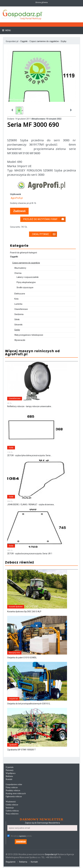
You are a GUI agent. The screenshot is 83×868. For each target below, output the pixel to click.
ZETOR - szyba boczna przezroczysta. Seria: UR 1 (30, 554)
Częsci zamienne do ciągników (44, 41)
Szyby (64, 41)
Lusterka (18, 304)
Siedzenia (19, 314)
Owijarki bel (13, 699)
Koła (16, 299)
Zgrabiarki (13, 745)
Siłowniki (18, 325)
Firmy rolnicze (12, 787)
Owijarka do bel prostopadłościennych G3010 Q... (29, 704)
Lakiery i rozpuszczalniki (28, 277)
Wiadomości (11, 802)
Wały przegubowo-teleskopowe (29, 335)
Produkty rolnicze (13, 790)
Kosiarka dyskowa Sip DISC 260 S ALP (24, 612)
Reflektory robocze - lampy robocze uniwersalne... (30, 406)
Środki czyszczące (25, 287)
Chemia (18, 273)
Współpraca (11, 773)
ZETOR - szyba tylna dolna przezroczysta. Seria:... (30, 455)
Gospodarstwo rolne (14, 784)
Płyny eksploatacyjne (26, 282)
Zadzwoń (19, 211)
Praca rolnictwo (12, 814)
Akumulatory (20, 268)
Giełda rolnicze (12, 805)
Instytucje (10, 808)
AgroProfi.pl (17, 198)
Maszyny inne (14, 653)
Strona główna (41, 2)
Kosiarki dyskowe (16, 607)
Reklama (9, 776)
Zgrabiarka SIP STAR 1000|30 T (21, 750)
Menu (8, 30)
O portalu (10, 767)
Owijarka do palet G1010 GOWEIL (22, 658)
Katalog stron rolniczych (16, 793)
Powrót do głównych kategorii (24, 253)
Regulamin (11, 862)
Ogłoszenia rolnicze (14, 796)
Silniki (17, 319)
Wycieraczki (20, 340)
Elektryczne (20, 294)
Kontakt (9, 779)
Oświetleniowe (21, 309)
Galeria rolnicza (12, 811)
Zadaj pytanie (44, 234)
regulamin (22, 836)
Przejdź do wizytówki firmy (44, 219)
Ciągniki (24, 41)
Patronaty (10, 770)
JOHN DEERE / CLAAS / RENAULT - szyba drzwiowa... (31, 505)
